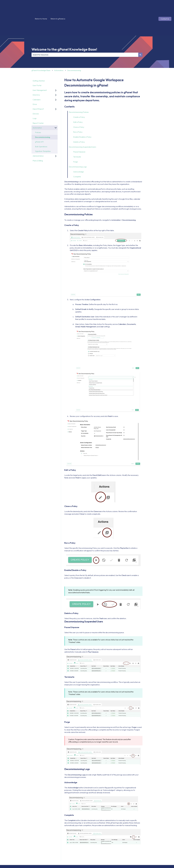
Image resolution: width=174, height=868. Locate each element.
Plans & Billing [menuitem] (38, 139)
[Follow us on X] (155, 850)
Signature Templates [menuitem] (43, 129)
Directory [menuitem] (36, 73)
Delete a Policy (79, 120)
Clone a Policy (79, 105)
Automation (59, 48)
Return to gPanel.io (58, 8)
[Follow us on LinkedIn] (165, 850)
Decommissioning (74, 48)
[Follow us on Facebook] (150, 850)
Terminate (77, 135)
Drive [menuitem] (35, 82)
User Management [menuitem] (40, 68)
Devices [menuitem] (36, 92)
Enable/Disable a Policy (82, 115)
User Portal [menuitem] (37, 63)
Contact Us (165, 8)
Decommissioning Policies (79, 90)
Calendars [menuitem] (37, 78)
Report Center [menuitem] (38, 101)
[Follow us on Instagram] (160, 850)
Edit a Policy (78, 100)
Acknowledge (79, 150)
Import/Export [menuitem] (38, 87)
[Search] (140, 33)
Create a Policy (79, 95)
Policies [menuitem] (38, 110)
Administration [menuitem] (38, 134)
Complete (77, 155)
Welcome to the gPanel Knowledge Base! (64, 27)
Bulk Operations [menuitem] (41, 125)
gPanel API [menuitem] (39, 120)
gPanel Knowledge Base (41, 48)
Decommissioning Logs (78, 145)
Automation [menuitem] (37, 106)
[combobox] (85, 33)
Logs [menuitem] (35, 96)
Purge (76, 140)
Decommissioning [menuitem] (43, 115)
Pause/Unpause (79, 130)
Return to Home (41, 8)
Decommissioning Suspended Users (82, 125)
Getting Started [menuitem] (39, 59)
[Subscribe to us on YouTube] (170, 850)
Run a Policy (78, 110)
